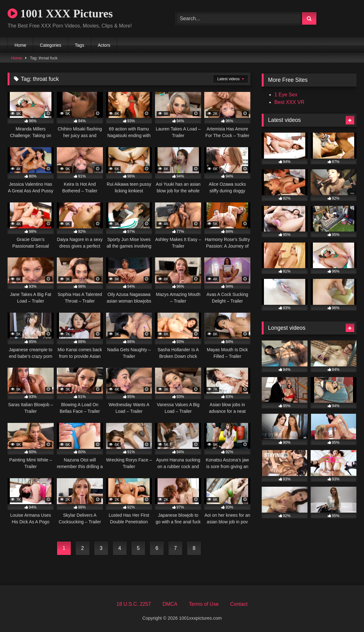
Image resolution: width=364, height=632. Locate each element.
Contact (239, 604)
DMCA (170, 604)
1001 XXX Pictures (60, 14)
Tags (80, 45)
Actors (104, 45)
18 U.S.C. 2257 (134, 604)
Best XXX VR (289, 102)
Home (20, 45)
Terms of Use (204, 604)
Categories (51, 45)
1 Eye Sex (286, 95)
